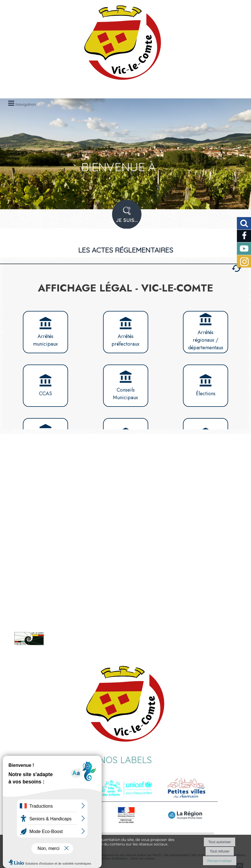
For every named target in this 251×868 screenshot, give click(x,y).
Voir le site (70, 645)
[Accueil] (119, 45)
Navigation (26, 104)
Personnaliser (220, 861)
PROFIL (125, 218)
